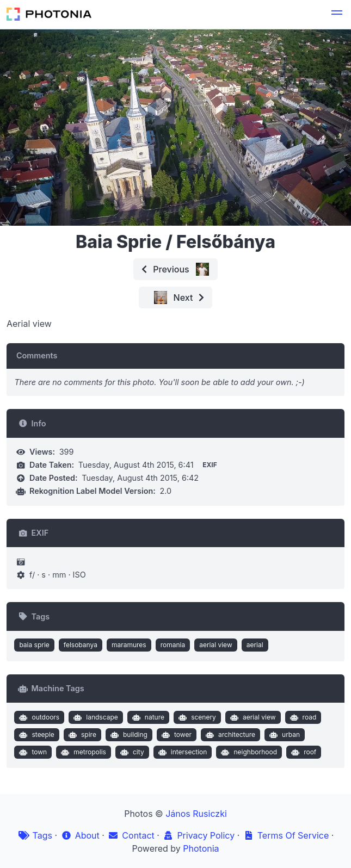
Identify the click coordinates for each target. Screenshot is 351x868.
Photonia (201, 848)
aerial (255, 645)
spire (81, 735)
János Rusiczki (196, 814)
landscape (95, 717)
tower (175, 735)
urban (283, 735)
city (131, 752)
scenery (196, 717)
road (302, 717)
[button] (337, 14)
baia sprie (34, 645)
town (32, 752)
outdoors (38, 717)
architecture (229, 735)
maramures (129, 645)
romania (173, 645)
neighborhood (248, 752)
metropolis (82, 752)
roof (303, 752)
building (128, 735)
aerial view (216, 645)
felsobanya (81, 645)
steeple (36, 735)
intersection (181, 752)
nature (147, 717)
